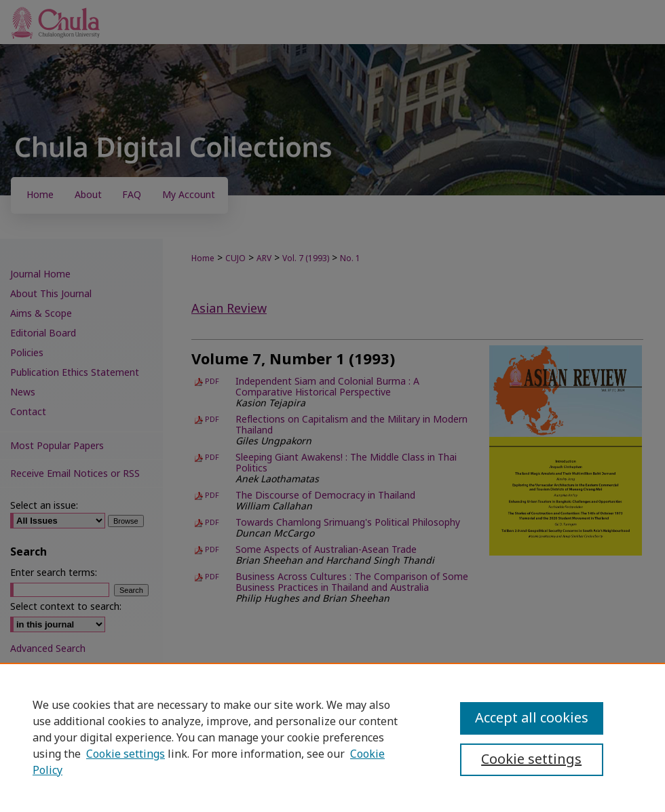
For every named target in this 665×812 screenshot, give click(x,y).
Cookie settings (126, 754)
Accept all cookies (532, 718)
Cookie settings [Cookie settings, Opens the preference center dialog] (531, 760)
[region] (332, 737)
